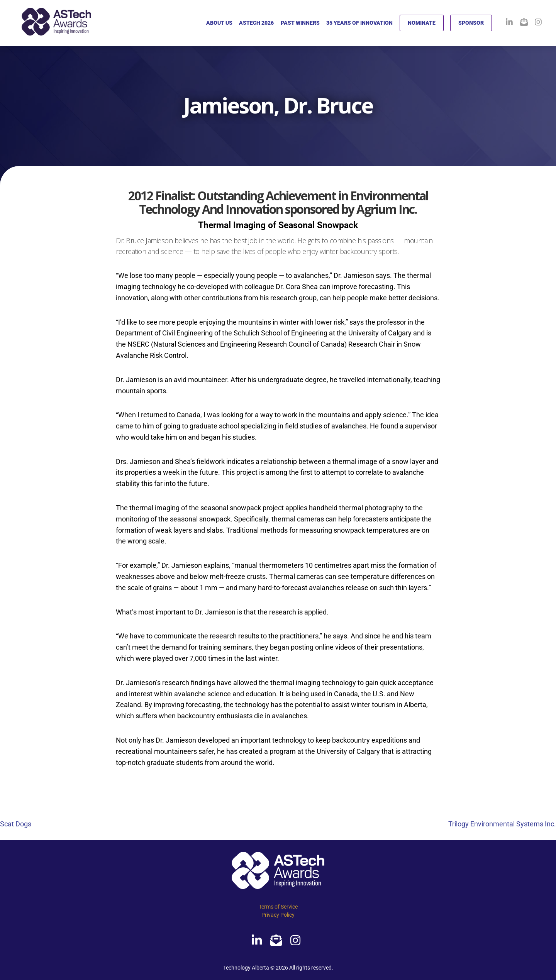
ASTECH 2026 (256, 23)
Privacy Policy (278, 915)
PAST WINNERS (300, 23)
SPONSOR (471, 23)
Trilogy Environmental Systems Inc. (502, 824)
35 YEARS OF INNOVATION (359, 23)
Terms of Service (278, 907)
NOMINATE (422, 23)
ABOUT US (219, 23)
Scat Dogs (16, 824)
